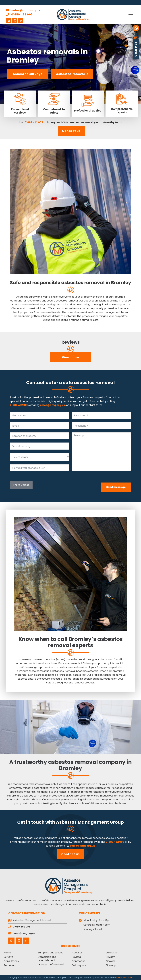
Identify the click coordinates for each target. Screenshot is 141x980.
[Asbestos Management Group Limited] (73, 15)
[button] (133, 15)
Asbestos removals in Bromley (47, 56)
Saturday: (89, 925)
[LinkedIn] (9, 21)
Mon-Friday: (91, 920)
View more (70, 357)
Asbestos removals (72, 74)
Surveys (8, 957)
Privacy (110, 957)
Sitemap (111, 965)
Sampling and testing (51, 953)
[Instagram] (15, 21)
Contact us (71, 131)
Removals (10, 965)
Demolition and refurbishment (47, 959)
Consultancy (11, 961)
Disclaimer (112, 953)
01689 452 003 (19, 14)
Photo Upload (21, 485)
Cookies (111, 961)
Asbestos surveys (28, 74)
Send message (116, 487)
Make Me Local (124, 978)
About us (77, 953)
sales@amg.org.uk (23, 10)
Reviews (77, 957)
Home (7, 953)
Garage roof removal (51, 964)
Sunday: (88, 929)
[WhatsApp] (21, 21)
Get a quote (79, 965)
